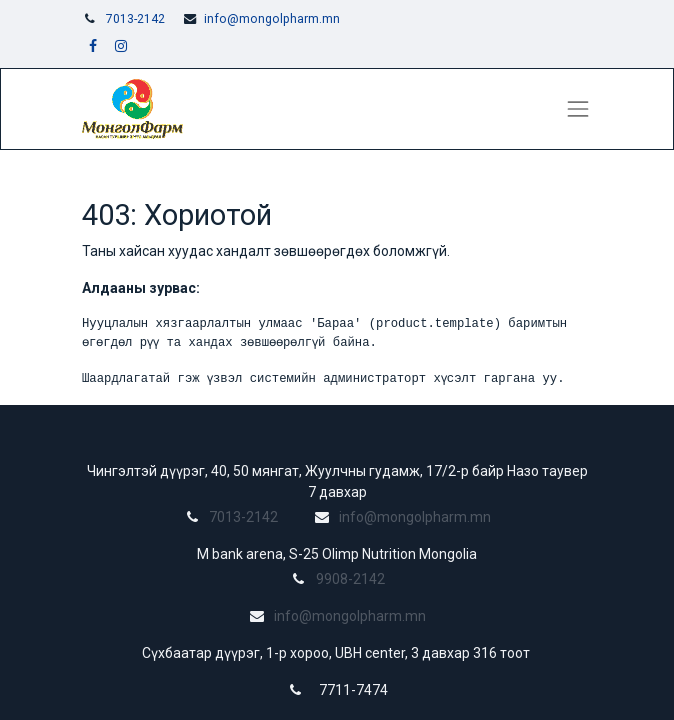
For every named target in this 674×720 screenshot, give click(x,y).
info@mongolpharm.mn (272, 19)
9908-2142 (350, 579)
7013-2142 (135, 19)
